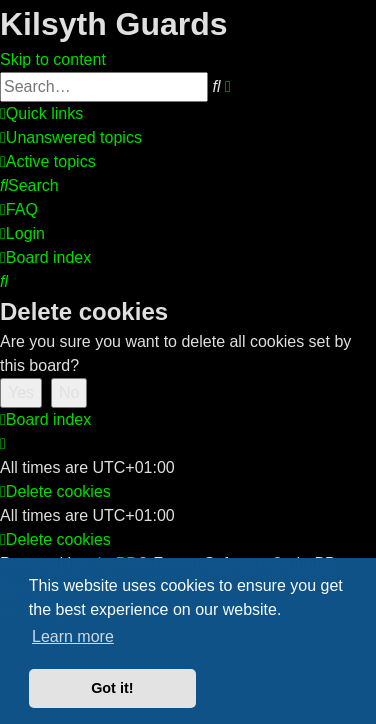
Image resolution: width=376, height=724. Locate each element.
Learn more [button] (73, 636)
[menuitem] (71, 137)
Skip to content (53, 59)
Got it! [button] (112, 688)
